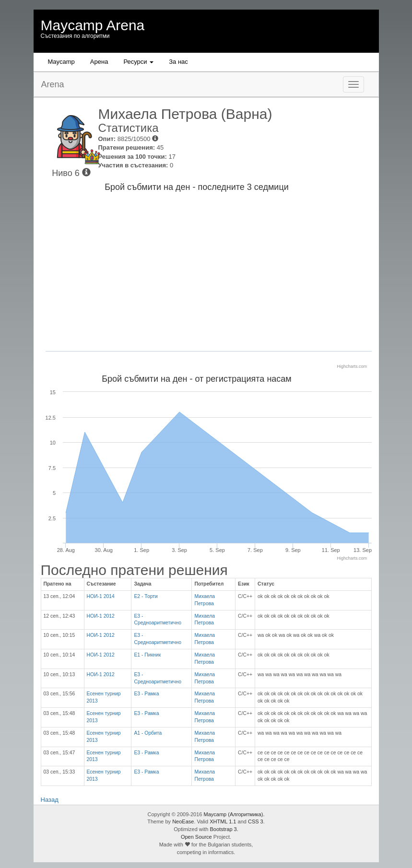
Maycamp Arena (93, 25)
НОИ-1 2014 (101, 596)
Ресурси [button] (138, 62)
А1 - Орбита (148, 733)
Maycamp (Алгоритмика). (234, 814)
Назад (50, 800)
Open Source (196, 837)
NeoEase (183, 821)
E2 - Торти (146, 596)
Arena (53, 84)
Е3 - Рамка (146, 694)
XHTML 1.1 (223, 821)
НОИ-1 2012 (101, 616)
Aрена (99, 62)
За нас (178, 62)
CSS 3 (256, 821)
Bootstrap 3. (224, 829)
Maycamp (61, 62)
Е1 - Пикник (147, 655)
